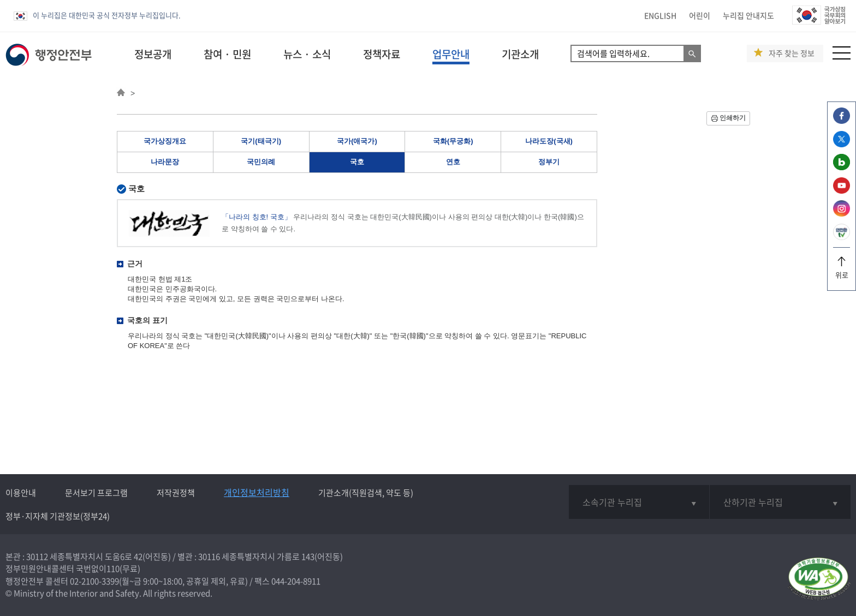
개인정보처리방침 (257, 492)
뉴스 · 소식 (307, 54)
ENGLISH (660, 15)
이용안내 (21, 493)
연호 (453, 162)
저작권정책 (176, 493)
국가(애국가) (357, 141)
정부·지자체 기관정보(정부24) (58, 516)
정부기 (549, 162)
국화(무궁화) (453, 141)
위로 (842, 271)
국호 (357, 162)
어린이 (700, 15)
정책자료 (382, 54)
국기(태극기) (261, 141)
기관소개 (520, 54)
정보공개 (153, 54)
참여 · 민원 (227, 54)
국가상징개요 (165, 141)
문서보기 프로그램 (96, 493)
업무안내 (451, 54)
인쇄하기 (733, 118)
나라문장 (165, 162)
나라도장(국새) (549, 141)
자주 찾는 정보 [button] (792, 53)
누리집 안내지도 (748, 15)
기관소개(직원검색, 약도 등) (366, 493)
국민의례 (261, 162)
